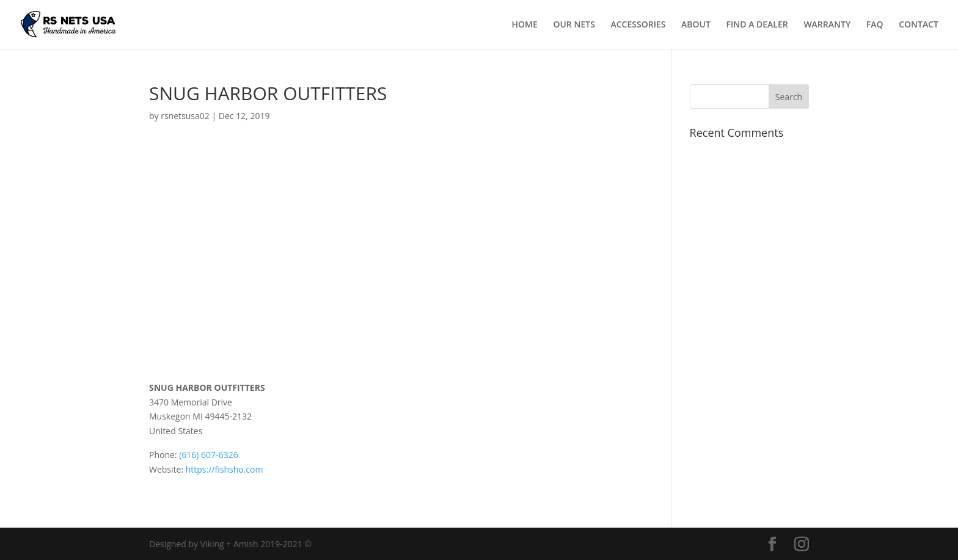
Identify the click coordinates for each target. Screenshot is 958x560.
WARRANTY (827, 25)
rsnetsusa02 (185, 116)
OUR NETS (574, 25)
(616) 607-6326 (208, 455)
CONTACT (919, 25)
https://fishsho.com (225, 469)
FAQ (875, 25)
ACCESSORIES (638, 25)
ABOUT (696, 25)
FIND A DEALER (757, 25)
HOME (525, 25)
